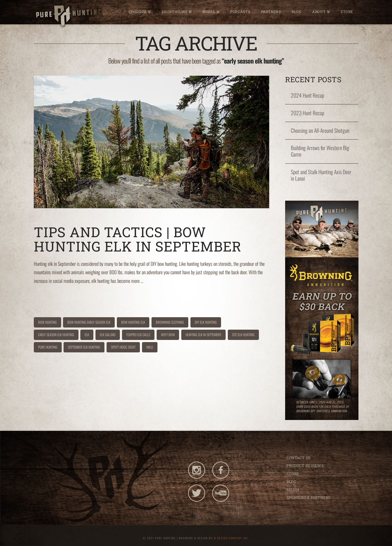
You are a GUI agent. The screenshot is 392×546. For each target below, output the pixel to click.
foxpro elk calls (138, 335)
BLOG (291, 482)
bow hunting (47, 322)
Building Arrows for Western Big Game (320, 151)
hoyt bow (168, 335)
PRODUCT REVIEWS (305, 466)
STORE (293, 474)
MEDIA (293, 490)
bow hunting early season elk (89, 322)
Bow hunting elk (133, 322)
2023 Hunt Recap (307, 113)
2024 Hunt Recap (307, 95)
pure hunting (48, 347)
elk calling (108, 335)
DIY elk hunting (206, 322)
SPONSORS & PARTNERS (309, 497)
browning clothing (170, 322)
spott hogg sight (123, 347)
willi (150, 347)
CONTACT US (299, 458)
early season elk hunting (56, 335)
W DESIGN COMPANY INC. (231, 538)
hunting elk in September (203, 335)
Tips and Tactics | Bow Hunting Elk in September (139, 239)
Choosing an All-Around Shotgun (320, 131)
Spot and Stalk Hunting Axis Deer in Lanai (321, 175)
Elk (87, 335)
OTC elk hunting (243, 335)
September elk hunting (84, 347)
